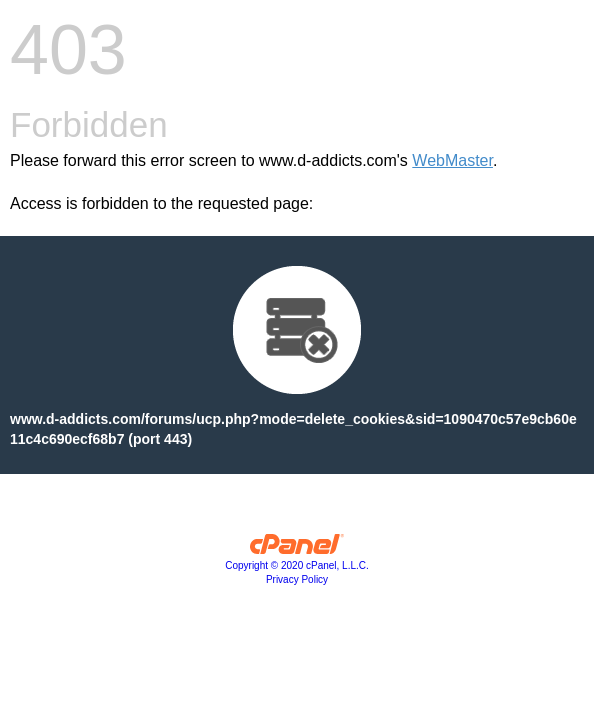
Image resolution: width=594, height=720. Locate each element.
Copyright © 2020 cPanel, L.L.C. (297, 565)
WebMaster (452, 160)
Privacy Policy (297, 579)
